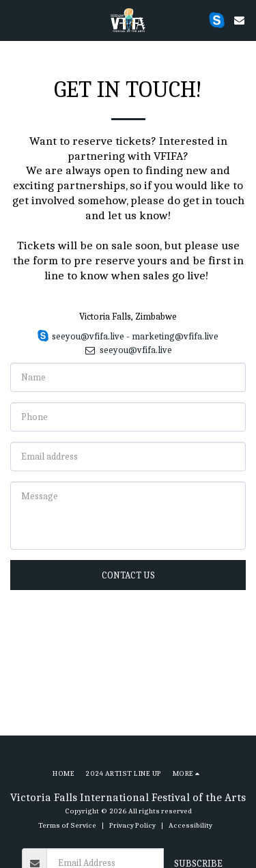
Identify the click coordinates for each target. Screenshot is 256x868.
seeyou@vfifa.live (128, 350)
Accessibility (190, 825)
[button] (15, 19)
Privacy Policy (132, 825)
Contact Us (128, 575)
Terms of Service (67, 825)
